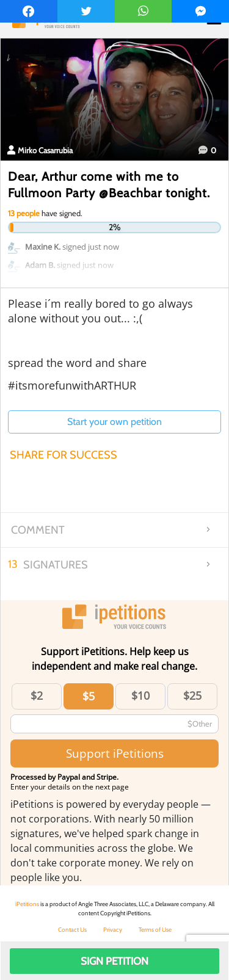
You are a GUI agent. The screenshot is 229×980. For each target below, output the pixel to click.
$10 (140, 695)
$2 (37, 695)
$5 (89, 696)
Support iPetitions (115, 753)
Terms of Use (155, 930)
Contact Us (72, 930)
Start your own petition (114, 422)
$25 (192, 695)
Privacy (113, 930)
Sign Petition (114, 961)
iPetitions (27, 904)
